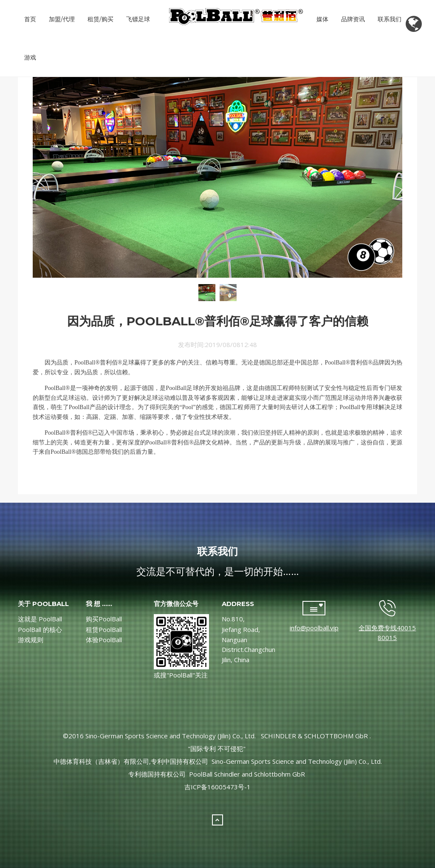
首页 (30, 19)
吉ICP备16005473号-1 (217, 787)
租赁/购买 (100, 19)
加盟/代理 (62, 19)
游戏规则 (31, 640)
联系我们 (390, 19)
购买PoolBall (104, 619)
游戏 (30, 57)
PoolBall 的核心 (40, 629)
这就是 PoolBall (40, 619)
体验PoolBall (104, 640)
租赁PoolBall (104, 629)
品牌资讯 (353, 19)
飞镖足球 (138, 19)
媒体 (322, 19)
